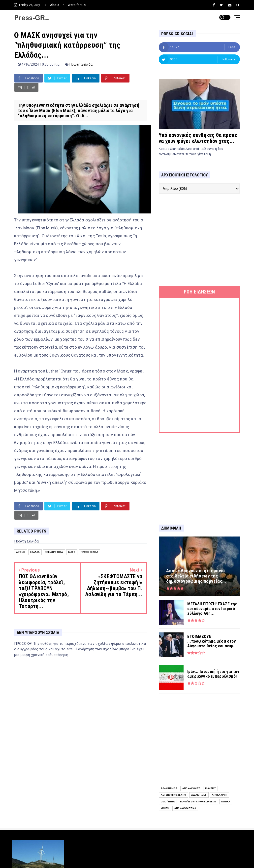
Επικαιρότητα (54, 552)
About (55, 5)
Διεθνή (21, 552)
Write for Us (77, 5)
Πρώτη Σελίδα (81, 64)
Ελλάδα (35, 552)
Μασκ (72, 552)
